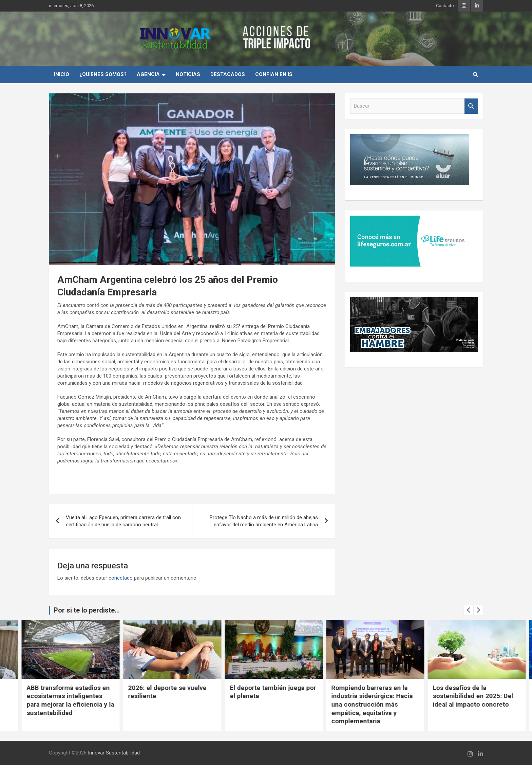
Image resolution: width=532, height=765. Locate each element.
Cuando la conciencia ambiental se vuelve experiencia (51, 696)
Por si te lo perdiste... (87, 610)
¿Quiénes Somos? (103, 74)
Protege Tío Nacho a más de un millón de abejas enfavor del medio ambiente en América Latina (264, 521)
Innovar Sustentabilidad (114, 753)
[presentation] (469, 610)
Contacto (445, 6)
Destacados (228, 74)
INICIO (62, 74)
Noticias (188, 74)
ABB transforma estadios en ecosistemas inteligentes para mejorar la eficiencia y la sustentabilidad (164, 700)
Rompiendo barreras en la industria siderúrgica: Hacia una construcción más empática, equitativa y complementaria (466, 705)
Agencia (148, 74)
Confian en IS (274, 74)
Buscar (471, 106)
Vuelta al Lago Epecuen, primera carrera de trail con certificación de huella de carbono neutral (123, 521)
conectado (121, 578)
